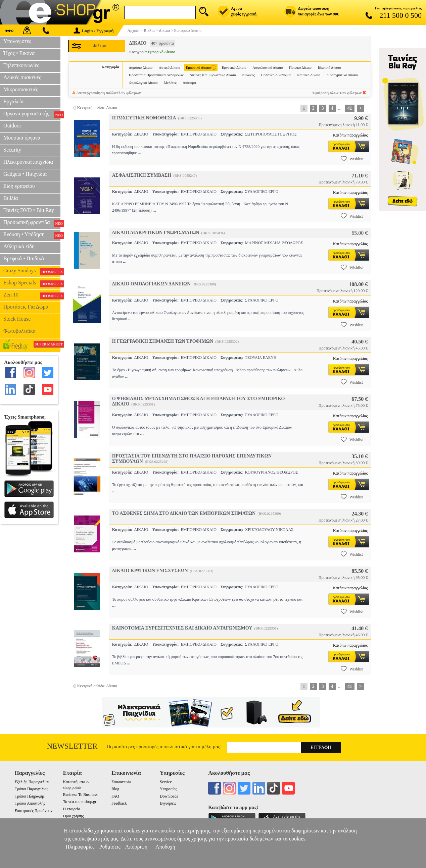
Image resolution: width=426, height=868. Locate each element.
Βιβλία (11, 198)
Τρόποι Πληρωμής (30, 796)
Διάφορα (190, 83)
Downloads (169, 796)
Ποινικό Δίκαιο (300, 67)
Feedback (119, 803)
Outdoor (12, 126)
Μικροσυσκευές (21, 89)
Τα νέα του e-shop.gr (80, 802)
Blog (115, 789)
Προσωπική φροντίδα (32, 223)
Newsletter (72, 746)
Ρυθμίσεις (110, 847)
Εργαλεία (13, 101)
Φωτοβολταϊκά (19, 331)
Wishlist (352, 159)
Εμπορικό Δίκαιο (201, 68)
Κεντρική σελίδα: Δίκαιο (97, 108)
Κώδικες (248, 75)
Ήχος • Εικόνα (19, 53)
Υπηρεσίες (168, 789)
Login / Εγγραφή (94, 31)
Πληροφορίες (80, 847)
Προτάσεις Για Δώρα (26, 307)
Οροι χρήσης (73, 816)
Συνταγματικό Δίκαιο (342, 75)
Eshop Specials (32, 283)
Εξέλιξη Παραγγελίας (32, 782)
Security (12, 150)
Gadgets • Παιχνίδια (25, 174)
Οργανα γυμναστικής (32, 114)
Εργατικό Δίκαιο (234, 67)
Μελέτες (170, 83)
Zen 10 (32, 295)
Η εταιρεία (72, 809)
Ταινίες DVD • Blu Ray (29, 210)
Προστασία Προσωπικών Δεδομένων (156, 75)
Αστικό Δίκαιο (170, 67)
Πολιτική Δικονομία (276, 75)
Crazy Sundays (32, 271)
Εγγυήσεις (168, 803)
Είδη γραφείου (19, 186)
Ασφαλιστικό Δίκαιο (268, 67)
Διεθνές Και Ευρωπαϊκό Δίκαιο (213, 75)
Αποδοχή (165, 847)
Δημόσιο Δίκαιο (141, 67)
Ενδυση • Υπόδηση (32, 235)
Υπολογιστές (17, 41)
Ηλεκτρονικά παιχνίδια (28, 162)
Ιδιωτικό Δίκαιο (329, 67)
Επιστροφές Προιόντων (34, 811)
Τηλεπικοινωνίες (21, 65)
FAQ (115, 796)
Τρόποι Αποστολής (30, 803)
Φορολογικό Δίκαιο (143, 83)
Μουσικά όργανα (22, 138)
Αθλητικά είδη (19, 246)
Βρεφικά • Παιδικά (24, 258)
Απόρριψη (136, 847)
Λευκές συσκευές (22, 77)
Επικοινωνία (121, 782)
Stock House (17, 319)
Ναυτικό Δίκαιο (308, 75)
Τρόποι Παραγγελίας (31, 789)
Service (166, 782)
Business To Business (80, 795)
